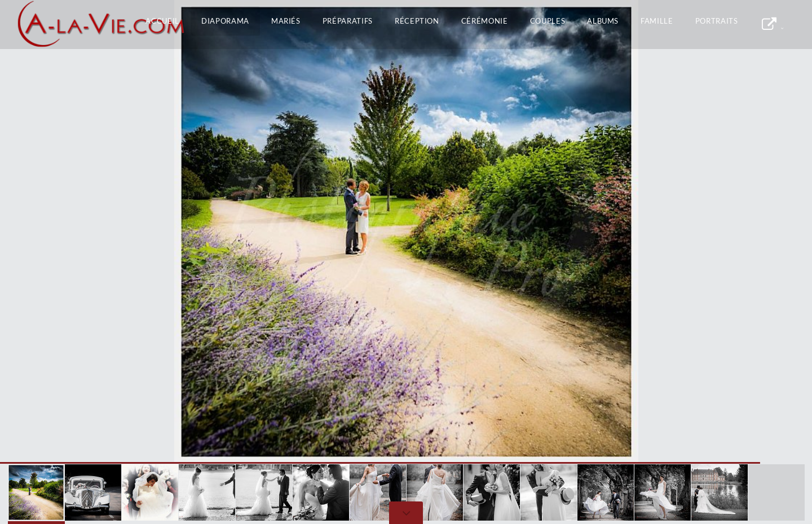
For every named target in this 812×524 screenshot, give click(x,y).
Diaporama (225, 21)
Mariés (286, 21)
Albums (603, 21)
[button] (778, 232)
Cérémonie (485, 21)
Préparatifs (348, 21)
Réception (417, 21)
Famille (657, 21)
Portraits (717, 21)
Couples (548, 21)
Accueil (162, 21)
